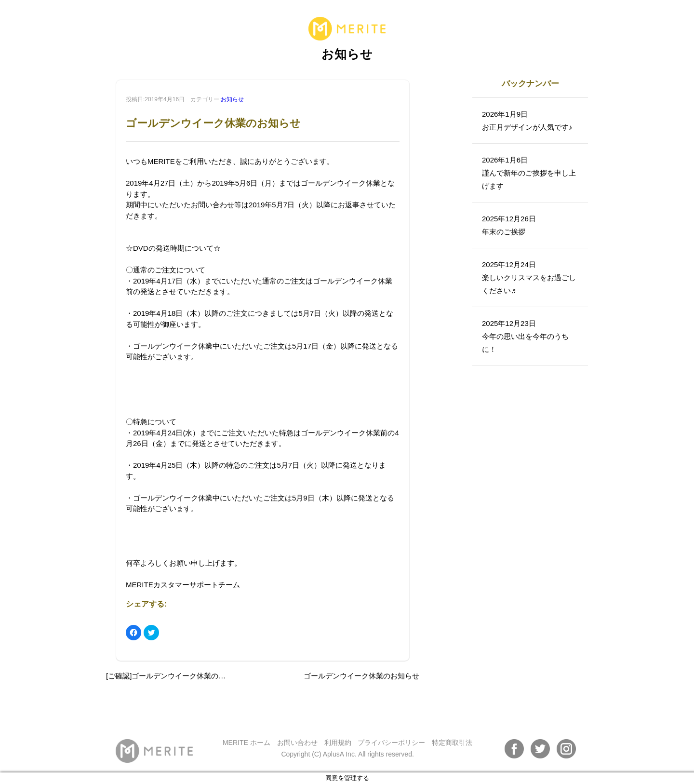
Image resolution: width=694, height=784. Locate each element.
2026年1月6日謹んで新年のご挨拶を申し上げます (529, 173)
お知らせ (232, 99)
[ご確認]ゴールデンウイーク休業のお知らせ (177, 676)
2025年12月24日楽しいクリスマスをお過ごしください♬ (529, 277)
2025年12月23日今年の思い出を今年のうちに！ (525, 336)
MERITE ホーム (247, 743)
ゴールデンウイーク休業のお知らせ (361, 676)
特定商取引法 (452, 743)
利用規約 (338, 743)
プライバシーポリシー (391, 743)
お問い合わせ (297, 743)
